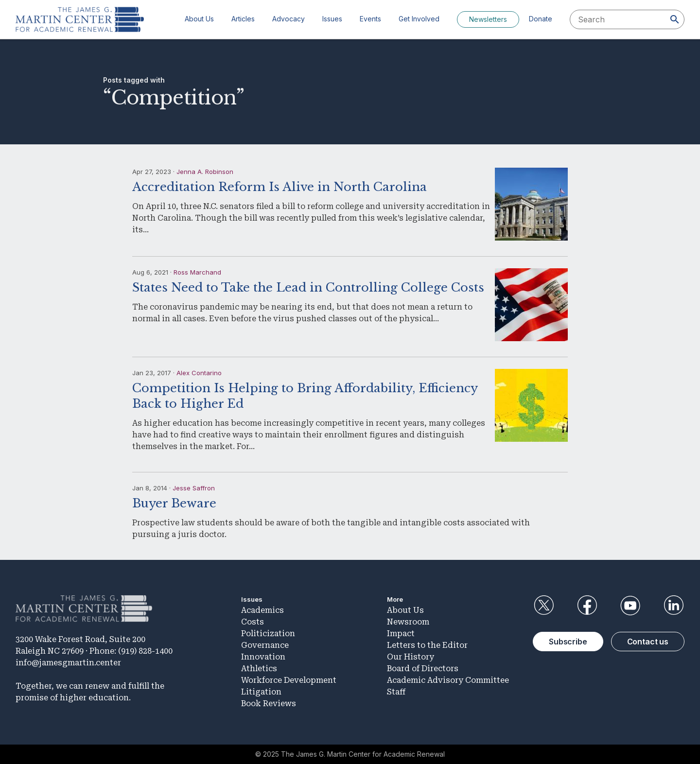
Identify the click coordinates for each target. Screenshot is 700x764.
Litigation (261, 692)
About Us (199, 19)
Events (370, 19)
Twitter (543, 606)
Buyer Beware (174, 503)
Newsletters (488, 19)
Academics (262, 610)
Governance (265, 645)
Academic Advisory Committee (448, 680)
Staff (396, 692)
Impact (401, 634)
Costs (253, 622)
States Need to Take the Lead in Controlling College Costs (308, 287)
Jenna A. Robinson (205, 172)
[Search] (675, 19)
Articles (243, 19)
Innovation (263, 657)
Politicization (268, 634)
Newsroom (408, 622)
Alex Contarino (199, 373)
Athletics (259, 668)
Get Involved (419, 19)
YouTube (630, 606)
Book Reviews (269, 703)
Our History (411, 657)
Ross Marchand (197, 272)
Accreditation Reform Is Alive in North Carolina (280, 187)
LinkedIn (674, 606)
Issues (332, 19)
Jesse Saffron (194, 488)
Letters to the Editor (427, 645)
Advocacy (289, 19)
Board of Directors (423, 668)
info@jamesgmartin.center (68, 663)
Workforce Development (289, 680)
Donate (541, 19)
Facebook (587, 606)
